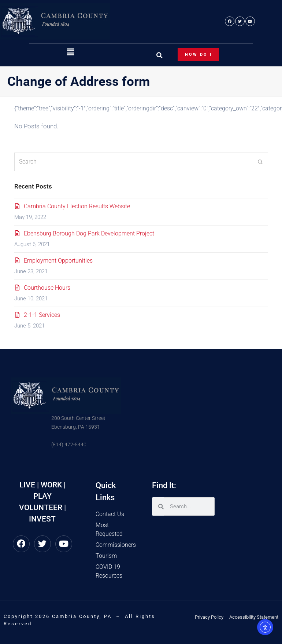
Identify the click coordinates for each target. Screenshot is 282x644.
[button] (70, 52)
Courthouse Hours (47, 288)
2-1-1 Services (42, 315)
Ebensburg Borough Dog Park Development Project (89, 233)
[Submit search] (260, 162)
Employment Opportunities (58, 261)
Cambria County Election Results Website (77, 206)
